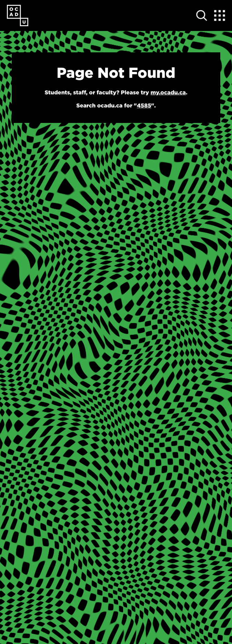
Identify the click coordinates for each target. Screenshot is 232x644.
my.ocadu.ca (168, 93)
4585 (144, 106)
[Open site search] (202, 15)
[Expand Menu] (220, 15)
